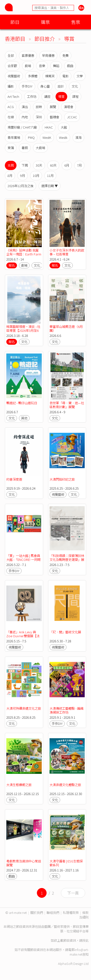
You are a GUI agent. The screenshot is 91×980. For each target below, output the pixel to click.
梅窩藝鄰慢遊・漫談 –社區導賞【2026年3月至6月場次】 (23, 330)
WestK (47, 137)
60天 (53, 165)
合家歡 (12, 66)
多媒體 (33, 76)
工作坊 (32, 96)
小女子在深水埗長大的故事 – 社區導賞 (67, 252)
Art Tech (13, 96)
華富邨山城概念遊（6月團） (66, 328)
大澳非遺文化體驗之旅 (65, 785)
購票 (45, 22)
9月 (23, 176)
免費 (66, 56)
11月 (50, 176)
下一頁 (73, 893)
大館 (64, 127)
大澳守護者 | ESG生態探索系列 (66, 863)
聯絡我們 (53, 913)
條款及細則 (84, 915)
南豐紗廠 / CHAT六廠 (22, 127)
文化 (75, 86)
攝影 (11, 86)
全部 (11, 56)
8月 (10, 176)
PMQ (31, 137)
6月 (67, 165)
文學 (80, 76)
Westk (63, 137)
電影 (66, 76)
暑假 (25, 148)
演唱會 (69, 107)
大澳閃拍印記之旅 (62, 479)
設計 (61, 86)
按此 (85, 940)
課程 (75, 96)
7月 (79, 165)
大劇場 (40, 148)
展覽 (53, 107)
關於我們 (37, 913)
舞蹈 (56, 66)
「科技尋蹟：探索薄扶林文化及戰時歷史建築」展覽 (67, 560)
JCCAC (72, 117)
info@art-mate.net (79, 952)
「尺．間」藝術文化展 (65, 632)
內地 (25, 117)
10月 (36, 176)
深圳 (39, 117)
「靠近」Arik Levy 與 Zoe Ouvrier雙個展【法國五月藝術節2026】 (23, 636)
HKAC (49, 127)
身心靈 (45, 86)
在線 (11, 117)
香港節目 (15, 38)
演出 (25, 107)
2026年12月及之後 (21, 186)
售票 (76, 22)
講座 (47, 96)
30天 (39, 165)
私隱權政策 (71, 913)
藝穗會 (54, 117)
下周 (25, 165)
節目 (15, 22)
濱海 (78, 137)
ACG (11, 107)
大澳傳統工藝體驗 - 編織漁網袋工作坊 (66, 710)
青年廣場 (14, 137)
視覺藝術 (14, 76)
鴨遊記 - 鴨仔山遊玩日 (22, 403)
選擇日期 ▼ (50, 186)
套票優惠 (28, 56)
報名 (12, 265)
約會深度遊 (14, 479)
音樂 (42, 66)
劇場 (28, 66)
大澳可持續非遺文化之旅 (24, 708)
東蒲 (11, 148)
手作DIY (27, 86)
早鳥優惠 (48, 56)
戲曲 (70, 66)
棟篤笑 (50, 76)
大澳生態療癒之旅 (19, 785)
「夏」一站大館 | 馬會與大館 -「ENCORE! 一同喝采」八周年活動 (23, 560)
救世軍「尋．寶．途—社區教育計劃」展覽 (67, 405)
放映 (39, 107)
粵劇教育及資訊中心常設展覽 (24, 863)
